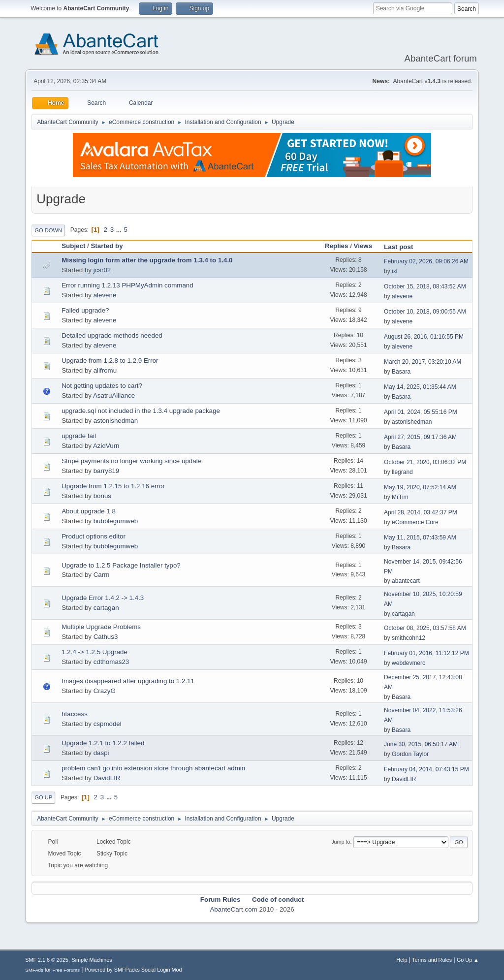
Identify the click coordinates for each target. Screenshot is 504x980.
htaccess (75, 714)
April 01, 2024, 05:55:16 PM (421, 412)
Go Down (48, 230)
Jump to (341, 842)
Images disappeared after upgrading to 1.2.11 (128, 681)
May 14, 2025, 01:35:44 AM (420, 387)
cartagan (106, 608)
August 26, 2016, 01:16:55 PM (424, 337)
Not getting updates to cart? (102, 386)
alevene (105, 295)
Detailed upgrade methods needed (112, 335)
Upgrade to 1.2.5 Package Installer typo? (121, 565)
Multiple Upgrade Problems (101, 627)
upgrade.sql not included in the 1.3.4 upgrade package (141, 411)
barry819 (107, 471)
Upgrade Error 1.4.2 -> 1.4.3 (103, 598)
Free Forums (66, 970)
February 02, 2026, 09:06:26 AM (426, 261)
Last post (398, 247)
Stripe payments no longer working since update (132, 461)
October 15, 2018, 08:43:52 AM (425, 286)
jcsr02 (102, 270)
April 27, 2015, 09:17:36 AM (420, 437)
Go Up (43, 797)
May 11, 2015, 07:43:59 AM (420, 537)
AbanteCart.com (233, 909)
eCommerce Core (415, 522)
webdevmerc (409, 663)
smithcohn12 (409, 638)
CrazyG (105, 691)
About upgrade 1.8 (89, 511)
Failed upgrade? (85, 310)
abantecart (406, 581)
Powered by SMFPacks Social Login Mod (133, 970)
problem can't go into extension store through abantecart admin (153, 768)
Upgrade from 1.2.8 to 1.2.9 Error (110, 361)
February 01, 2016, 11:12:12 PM (426, 653)
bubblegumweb (116, 521)
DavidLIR (107, 778)
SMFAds (34, 970)
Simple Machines (92, 960)
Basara (401, 372)
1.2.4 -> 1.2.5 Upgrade (94, 652)
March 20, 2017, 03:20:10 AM (423, 362)
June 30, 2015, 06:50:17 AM (421, 744)
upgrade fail (79, 436)
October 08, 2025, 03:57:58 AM (425, 628)
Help (402, 960)
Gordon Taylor (410, 754)
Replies (336, 246)
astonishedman (116, 421)
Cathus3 (106, 637)
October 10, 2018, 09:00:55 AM (425, 312)
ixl (394, 271)
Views (363, 246)
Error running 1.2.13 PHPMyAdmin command (127, 285)
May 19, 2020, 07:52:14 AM (420, 487)
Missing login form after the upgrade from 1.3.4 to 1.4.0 (147, 260)
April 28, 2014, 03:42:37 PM (421, 512)
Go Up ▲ (468, 960)
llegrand (402, 472)
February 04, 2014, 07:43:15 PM (426, 769)
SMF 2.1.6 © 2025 (47, 960)
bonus (102, 496)
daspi (101, 753)
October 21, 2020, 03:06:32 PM (425, 462)
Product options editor (94, 536)
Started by (111, 246)
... (120, 230)
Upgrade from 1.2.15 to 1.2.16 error (113, 486)
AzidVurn (106, 446)
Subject (73, 246)
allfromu (105, 370)
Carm (102, 575)
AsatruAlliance (114, 395)
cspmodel (108, 724)
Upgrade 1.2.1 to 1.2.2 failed (103, 743)
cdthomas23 (111, 662)
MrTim (400, 497)
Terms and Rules (432, 960)
